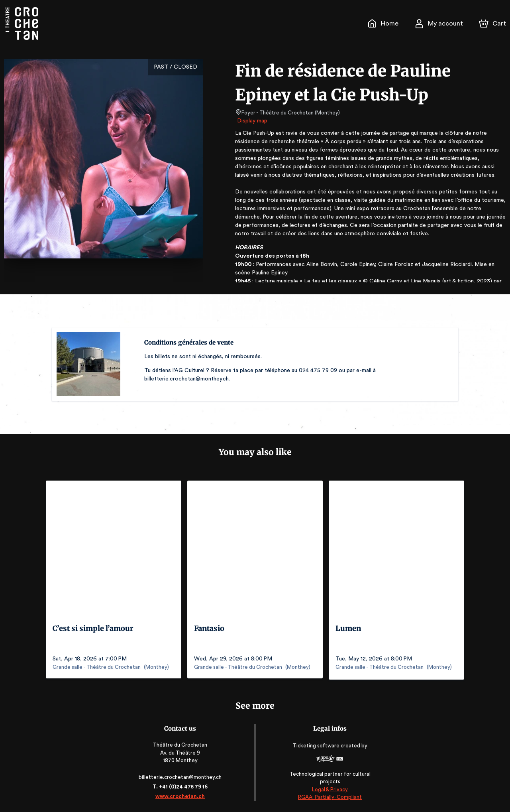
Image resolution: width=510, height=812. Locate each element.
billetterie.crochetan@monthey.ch (182, 776)
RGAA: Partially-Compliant (328, 796)
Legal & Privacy (328, 788)
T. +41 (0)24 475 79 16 (181, 785)
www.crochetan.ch (182, 795)
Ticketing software (316, 747)
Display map (252, 121)
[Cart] (493, 24)
